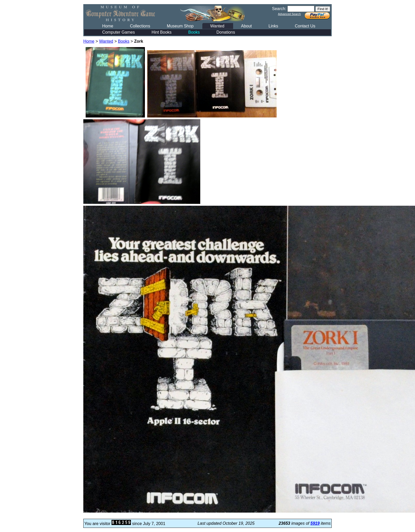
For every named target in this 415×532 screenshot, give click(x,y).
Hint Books (162, 32)
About (246, 26)
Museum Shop (180, 26)
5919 (315, 523)
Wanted (217, 26)
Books (194, 32)
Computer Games (118, 32)
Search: (279, 9)
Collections (140, 26)
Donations (226, 32)
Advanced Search (289, 14)
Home (108, 26)
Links (273, 26)
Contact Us (305, 26)
